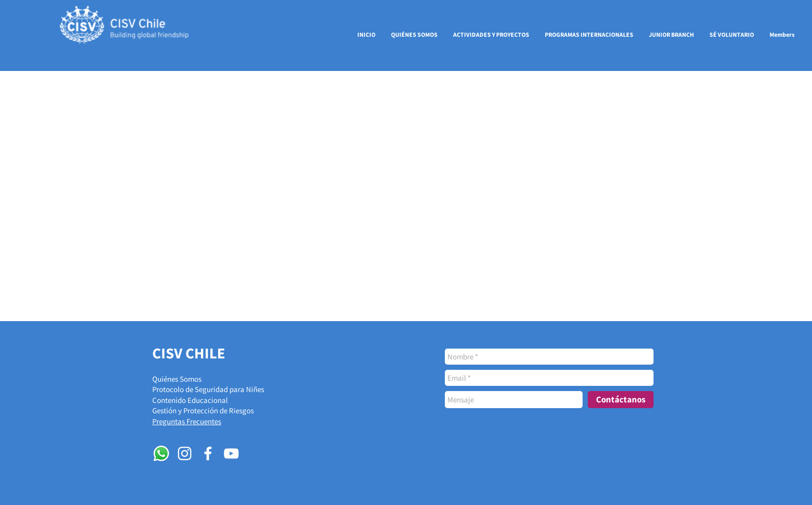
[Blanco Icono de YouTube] (231, 453)
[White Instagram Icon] (185, 453)
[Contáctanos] (621, 400)
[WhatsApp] (161, 453)
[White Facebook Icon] (208, 453)
